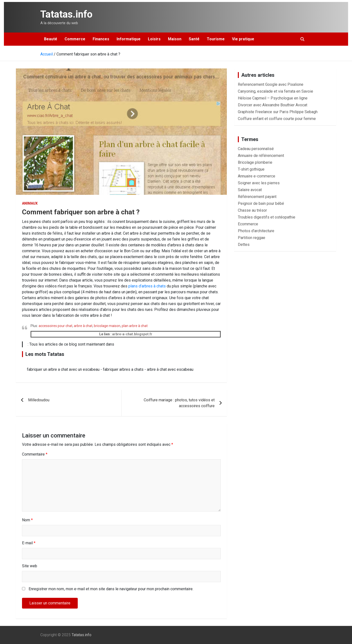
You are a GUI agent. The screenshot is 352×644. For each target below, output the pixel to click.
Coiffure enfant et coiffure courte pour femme (277, 119)
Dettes (244, 245)
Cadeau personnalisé (256, 149)
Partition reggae (252, 238)
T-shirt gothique (251, 169)
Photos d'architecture (256, 231)
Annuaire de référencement (261, 156)
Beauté (51, 39)
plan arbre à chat (135, 326)
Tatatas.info (66, 14)
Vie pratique (243, 39)
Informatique (129, 39)
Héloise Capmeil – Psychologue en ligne (273, 98)
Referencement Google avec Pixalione (271, 84)
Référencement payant (257, 197)
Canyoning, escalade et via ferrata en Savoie (275, 91)
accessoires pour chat (55, 326)
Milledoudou (39, 400)
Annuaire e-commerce (257, 176)
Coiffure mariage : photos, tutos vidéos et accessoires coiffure (179, 403)
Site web (30, 566)
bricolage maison (107, 326)
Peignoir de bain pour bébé (261, 203)
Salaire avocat (250, 190)
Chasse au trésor (252, 210)
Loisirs (154, 39)
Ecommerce (248, 224)
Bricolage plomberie (255, 162)
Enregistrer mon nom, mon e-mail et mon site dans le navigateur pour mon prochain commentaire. (111, 589)
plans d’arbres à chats (147, 286)
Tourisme (216, 39)
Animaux (30, 203)
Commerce (75, 39)
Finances (101, 39)
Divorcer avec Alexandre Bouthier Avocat (273, 105)
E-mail (29, 543)
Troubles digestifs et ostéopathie (267, 217)
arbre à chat (83, 326)
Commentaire (35, 454)
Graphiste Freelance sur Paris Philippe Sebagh (278, 112)
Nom (27, 520)
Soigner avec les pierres (259, 183)
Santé (194, 39)
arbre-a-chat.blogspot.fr (132, 334)
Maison (175, 39)
